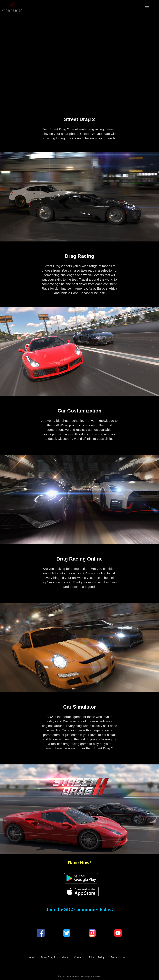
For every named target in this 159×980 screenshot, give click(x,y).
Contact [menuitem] (78, 957)
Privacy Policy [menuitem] (97, 957)
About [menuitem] (65, 957)
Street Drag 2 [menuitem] (48, 957)
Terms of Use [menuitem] (118, 957)
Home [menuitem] (31, 957)
